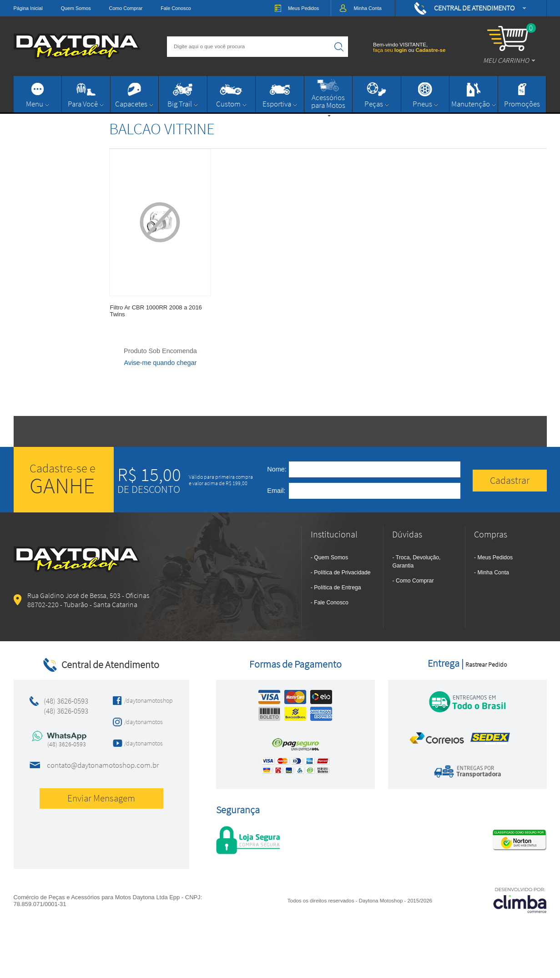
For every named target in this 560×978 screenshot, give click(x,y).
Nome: (277, 469)
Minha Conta (493, 573)
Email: (276, 491)
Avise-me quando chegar (161, 363)
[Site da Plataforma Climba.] (520, 900)
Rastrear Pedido (486, 664)
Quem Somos (76, 8)
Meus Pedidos (495, 557)
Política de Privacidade (342, 573)
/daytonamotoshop (146, 700)
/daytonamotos (144, 722)
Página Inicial (28, 8)
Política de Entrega (337, 588)
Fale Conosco (176, 8)
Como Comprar (126, 8)
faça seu (391, 50)
